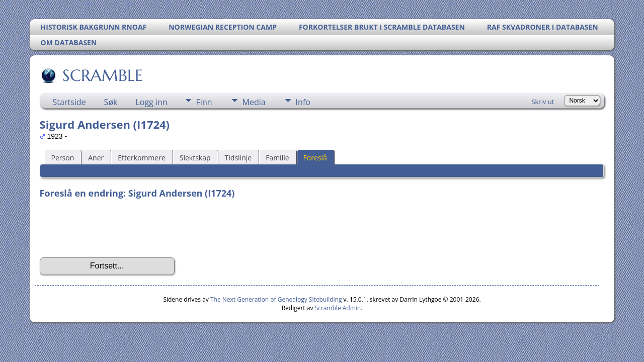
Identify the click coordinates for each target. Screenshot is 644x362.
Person (63, 158)
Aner (96, 158)
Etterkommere (142, 158)
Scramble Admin (338, 308)
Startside (69, 102)
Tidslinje (238, 158)
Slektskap (195, 158)
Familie (277, 158)
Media (254, 102)
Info (303, 102)
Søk (111, 102)
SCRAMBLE (102, 75)
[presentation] (116, 228)
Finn (204, 102)
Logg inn (151, 102)
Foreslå (315, 158)
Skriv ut (543, 102)
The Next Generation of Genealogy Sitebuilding (276, 299)
